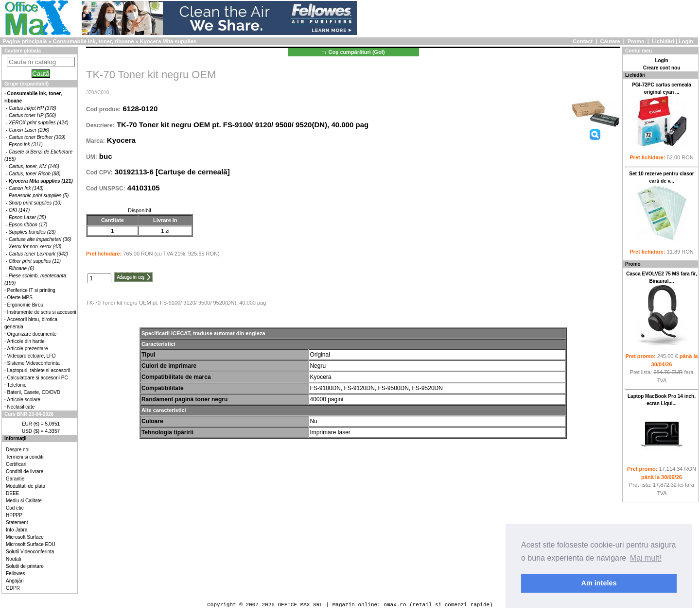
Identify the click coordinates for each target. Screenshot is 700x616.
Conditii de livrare (25, 471)
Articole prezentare (28, 349)
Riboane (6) (21, 268)
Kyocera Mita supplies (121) (41, 181)
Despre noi (17, 450)
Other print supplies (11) (35, 261)
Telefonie (17, 385)
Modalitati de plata (26, 486)
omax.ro (395, 605)
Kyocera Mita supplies (168, 41)
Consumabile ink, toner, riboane (94, 41)
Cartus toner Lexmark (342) (38, 254)
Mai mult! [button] (646, 558)
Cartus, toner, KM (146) (34, 166)
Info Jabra (17, 530)
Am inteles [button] (599, 583)
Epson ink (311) (26, 145)
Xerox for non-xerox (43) (35, 247)
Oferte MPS (20, 298)
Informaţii (16, 438)
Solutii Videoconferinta (30, 552)
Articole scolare (24, 400)
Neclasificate (21, 407)
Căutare (610, 41)
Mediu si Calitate (24, 501)
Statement (17, 522)
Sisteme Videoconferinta (34, 363)
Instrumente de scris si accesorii (42, 312)
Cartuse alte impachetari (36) (40, 239)
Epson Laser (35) (27, 217)
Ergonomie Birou (25, 305)
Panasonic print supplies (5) (39, 196)
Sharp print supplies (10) (35, 203)
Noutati (14, 559)
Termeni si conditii (25, 457)
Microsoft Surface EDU (31, 544)
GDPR (13, 588)
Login (686, 41)
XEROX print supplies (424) (39, 123)
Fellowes (15, 573)
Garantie (15, 479)
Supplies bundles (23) (32, 232)
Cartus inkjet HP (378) (33, 108)
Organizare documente (32, 334)
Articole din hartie (26, 341)
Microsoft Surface (25, 537)
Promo (636, 41)
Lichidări (663, 41)
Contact (583, 41)
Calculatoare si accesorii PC (38, 378)
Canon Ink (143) (26, 188)
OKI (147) (19, 210)
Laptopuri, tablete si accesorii (39, 370)
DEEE (12, 493)
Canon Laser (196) (29, 130)
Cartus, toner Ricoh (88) (35, 174)
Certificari (16, 464)
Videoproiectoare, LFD (32, 356)
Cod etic (15, 508)
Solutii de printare (25, 566)
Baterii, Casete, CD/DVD (34, 392)
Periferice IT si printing (31, 290)
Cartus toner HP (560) (32, 115)
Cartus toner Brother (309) (37, 137)
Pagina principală (25, 41)
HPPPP (14, 515)
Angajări (15, 581)
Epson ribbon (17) (28, 225)
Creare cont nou (662, 68)
